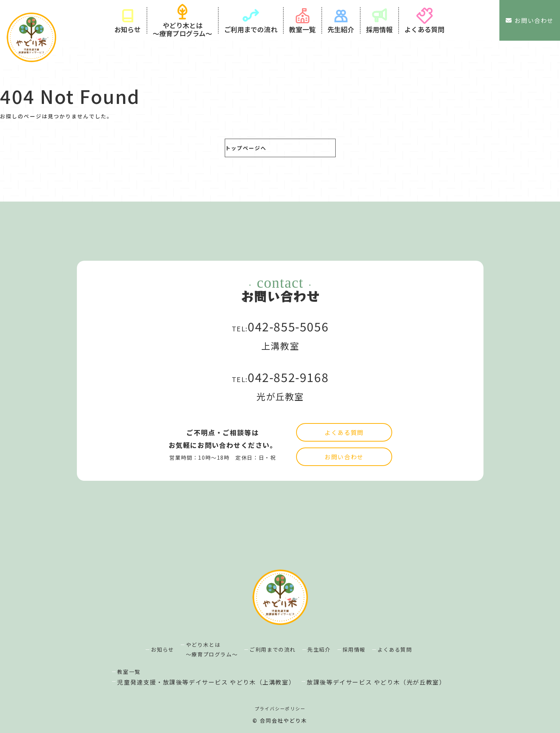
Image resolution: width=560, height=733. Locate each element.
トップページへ (246, 148)
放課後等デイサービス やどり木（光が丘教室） (376, 682)
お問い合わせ (530, 20)
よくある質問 (344, 467)
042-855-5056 (288, 338)
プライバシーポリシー (280, 708)
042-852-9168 (288, 388)
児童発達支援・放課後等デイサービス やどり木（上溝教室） (206, 682)
